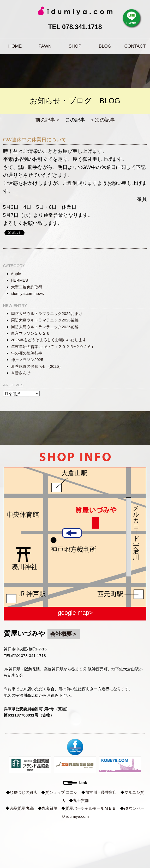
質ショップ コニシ (61, 792)
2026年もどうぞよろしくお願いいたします (49, 340)
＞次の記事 (102, 120)
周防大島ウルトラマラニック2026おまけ (47, 313)
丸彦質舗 (50, 808)
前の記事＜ (48, 120)
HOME (15, 46)
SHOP (75, 46)
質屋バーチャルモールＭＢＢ (91, 808)
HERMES (20, 280)
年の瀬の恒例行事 (27, 353)
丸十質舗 (81, 800)
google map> (75, 613)
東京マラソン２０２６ (31, 333)
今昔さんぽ (21, 373)
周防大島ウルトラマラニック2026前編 (45, 327)
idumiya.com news (27, 293)
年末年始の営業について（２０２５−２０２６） (53, 347)
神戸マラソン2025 (27, 360)
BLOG (105, 46)
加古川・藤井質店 (101, 792)
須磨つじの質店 (24, 792)
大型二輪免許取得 (27, 287)
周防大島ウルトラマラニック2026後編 (45, 320)
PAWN (45, 46)
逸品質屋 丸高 (22, 808)
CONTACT (135, 46)
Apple (16, 274)
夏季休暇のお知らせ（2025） (37, 366)
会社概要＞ (64, 634)
